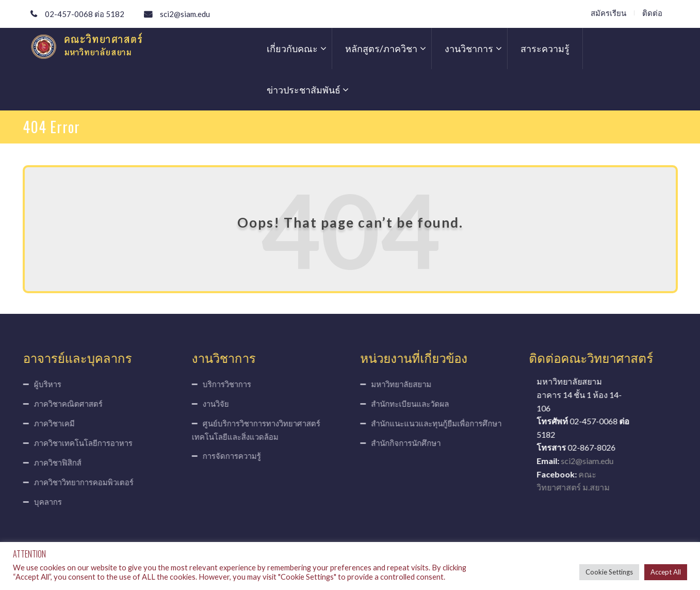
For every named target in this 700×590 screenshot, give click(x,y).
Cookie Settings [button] (609, 572)
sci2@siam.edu (185, 14)
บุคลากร (45, 502)
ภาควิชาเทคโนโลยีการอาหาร (80, 443)
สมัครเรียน (608, 13)
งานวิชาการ (469, 49)
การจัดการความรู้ (229, 456)
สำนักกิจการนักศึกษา (409, 443)
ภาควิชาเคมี (51, 423)
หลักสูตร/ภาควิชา (381, 49)
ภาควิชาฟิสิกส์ (55, 463)
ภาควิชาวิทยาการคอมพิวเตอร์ (81, 482)
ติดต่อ (652, 13)
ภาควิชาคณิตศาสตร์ (65, 404)
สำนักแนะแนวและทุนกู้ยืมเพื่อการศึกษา (439, 423)
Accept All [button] (666, 572)
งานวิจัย (213, 404)
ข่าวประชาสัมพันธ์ (304, 90)
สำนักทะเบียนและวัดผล (413, 404)
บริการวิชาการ (224, 384)
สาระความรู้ (545, 49)
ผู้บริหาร (45, 384)
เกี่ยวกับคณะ (292, 49)
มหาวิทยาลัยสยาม (404, 384)
